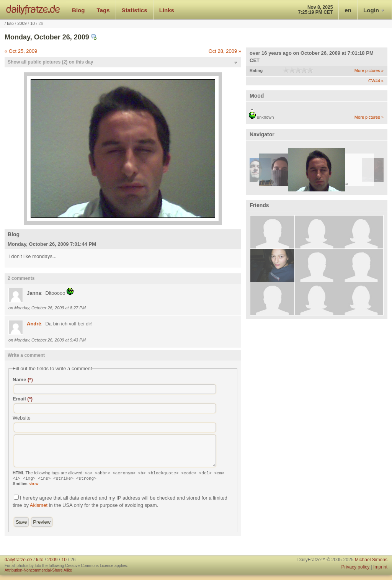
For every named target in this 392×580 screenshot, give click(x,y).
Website (22, 418)
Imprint (380, 567)
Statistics (135, 10)
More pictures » (369, 70)
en (348, 10)
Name (23, 380)
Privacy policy (355, 567)
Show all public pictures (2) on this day (50, 62)
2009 (22, 23)
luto (10, 23)
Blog (78, 10)
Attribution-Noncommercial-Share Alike (38, 570)
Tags (103, 10)
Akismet (39, 505)
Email (23, 399)
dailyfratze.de (33, 10)
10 (33, 23)
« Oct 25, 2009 (21, 51)
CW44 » (376, 81)
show (34, 484)
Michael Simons (371, 560)
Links (167, 10)
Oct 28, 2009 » (225, 51)
